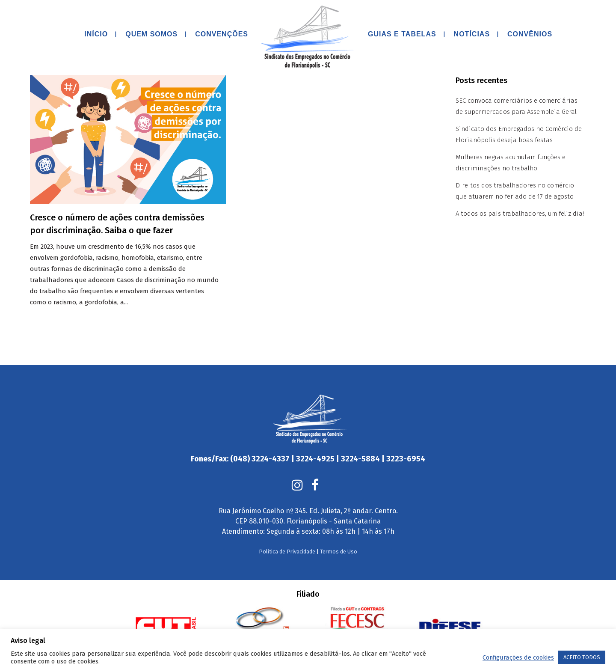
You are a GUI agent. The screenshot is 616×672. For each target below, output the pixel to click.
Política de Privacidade (287, 534)
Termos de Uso (339, 534)
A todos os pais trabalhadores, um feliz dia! (520, 214)
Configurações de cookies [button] (518, 657)
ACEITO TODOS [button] (582, 657)
